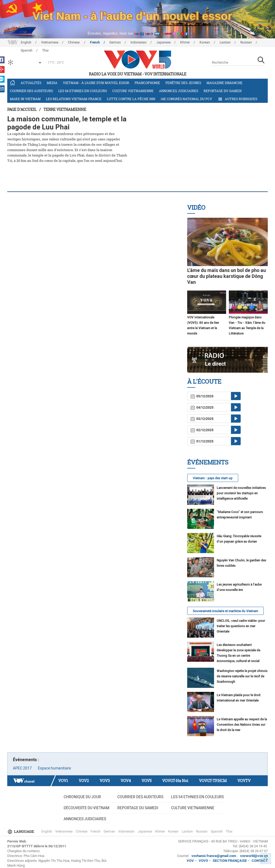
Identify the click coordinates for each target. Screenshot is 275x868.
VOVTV (244, 781)
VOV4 (126, 781)
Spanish (217, 831)
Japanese (163, 42)
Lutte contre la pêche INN (131, 99)
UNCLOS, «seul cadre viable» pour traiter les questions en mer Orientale (241, 626)
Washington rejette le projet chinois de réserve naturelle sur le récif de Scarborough (242, 676)
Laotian (225, 42)
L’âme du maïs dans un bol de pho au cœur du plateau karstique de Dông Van (227, 276)
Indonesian (139, 42)
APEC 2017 (22, 768)
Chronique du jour (82, 797)
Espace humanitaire (54, 768)
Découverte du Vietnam (86, 808)
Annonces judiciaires (179, 91)
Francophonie (147, 83)
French (95, 42)
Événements (208, 462)
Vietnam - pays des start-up (213, 478)
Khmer (185, 42)
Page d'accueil (22, 109)
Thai (229, 831)
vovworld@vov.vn (254, 856)
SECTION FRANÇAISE (230, 861)
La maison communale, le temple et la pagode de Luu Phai (67, 123)
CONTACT (260, 861)
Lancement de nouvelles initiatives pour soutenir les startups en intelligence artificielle (241, 493)
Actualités (31, 83)
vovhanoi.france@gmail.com (213, 856)
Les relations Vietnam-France (74, 99)
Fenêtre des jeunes (183, 83)
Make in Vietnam (25, 99)
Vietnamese (50, 42)
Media (52, 83)
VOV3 (105, 781)
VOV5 (146, 781)
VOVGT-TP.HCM (213, 781)
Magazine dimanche (225, 83)
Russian (246, 42)
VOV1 (63, 781)
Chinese (74, 42)
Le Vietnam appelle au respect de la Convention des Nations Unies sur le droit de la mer (242, 725)
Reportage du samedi (223, 91)
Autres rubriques (237, 99)
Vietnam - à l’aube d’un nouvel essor (96, 83)
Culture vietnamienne (133, 91)
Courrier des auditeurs (31, 91)
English (26, 42)
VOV (190, 861)
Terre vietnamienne (65, 109)
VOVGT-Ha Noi (175, 781)
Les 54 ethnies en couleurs (83, 91)
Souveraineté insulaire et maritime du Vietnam (225, 611)
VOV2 (84, 781)
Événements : (26, 760)
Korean (205, 42)
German (115, 42)
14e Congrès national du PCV (186, 99)
